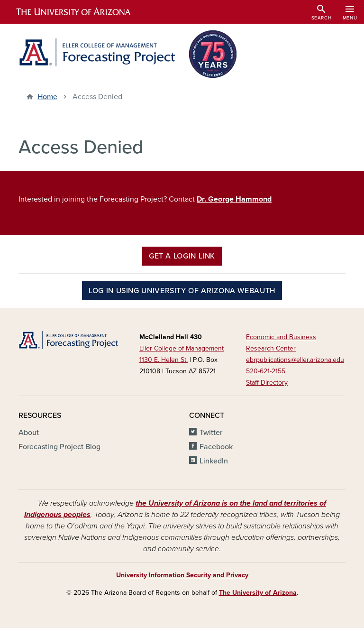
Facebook (216, 447)
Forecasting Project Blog (59, 447)
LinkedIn (214, 461)
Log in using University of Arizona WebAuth (182, 291)
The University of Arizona (258, 593)
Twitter (211, 433)
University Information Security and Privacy (182, 575)
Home (47, 97)
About (29, 433)
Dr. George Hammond (234, 199)
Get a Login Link (182, 256)
